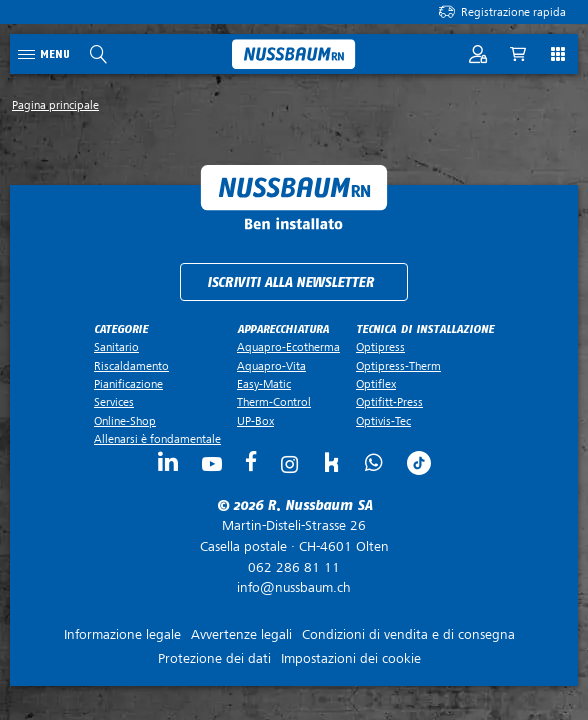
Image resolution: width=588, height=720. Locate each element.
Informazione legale (122, 634)
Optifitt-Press (389, 402)
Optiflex (376, 384)
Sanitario (116, 347)
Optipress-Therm (398, 366)
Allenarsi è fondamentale (157, 439)
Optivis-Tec (383, 421)
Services (114, 402)
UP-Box (255, 421)
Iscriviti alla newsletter (290, 282)
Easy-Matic (264, 384)
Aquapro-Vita (271, 366)
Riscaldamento (131, 366)
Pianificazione (128, 384)
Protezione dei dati (214, 658)
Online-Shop (125, 421)
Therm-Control (274, 402)
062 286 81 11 (294, 567)
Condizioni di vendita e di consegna (408, 634)
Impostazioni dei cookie (351, 658)
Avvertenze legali (241, 634)
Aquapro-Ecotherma (288, 347)
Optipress (380, 347)
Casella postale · (294, 536)
